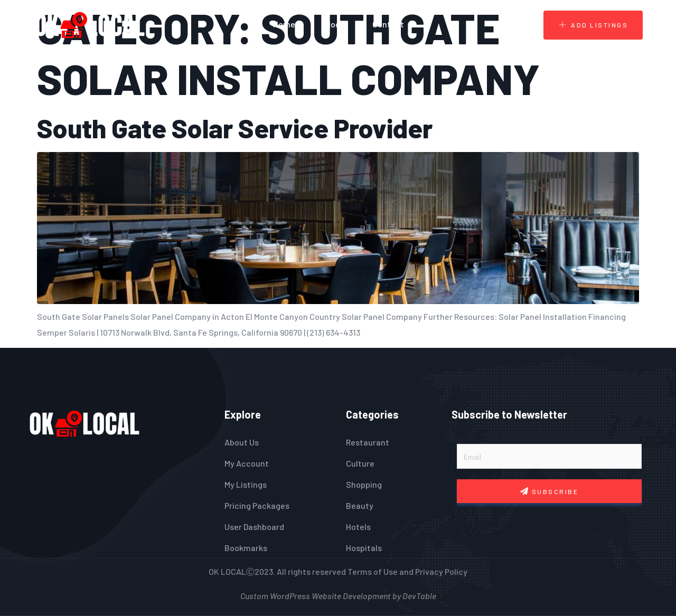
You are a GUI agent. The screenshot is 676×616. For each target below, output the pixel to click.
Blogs (334, 24)
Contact (388, 24)
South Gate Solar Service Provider (235, 128)
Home (284, 24)
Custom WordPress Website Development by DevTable (338, 595)
